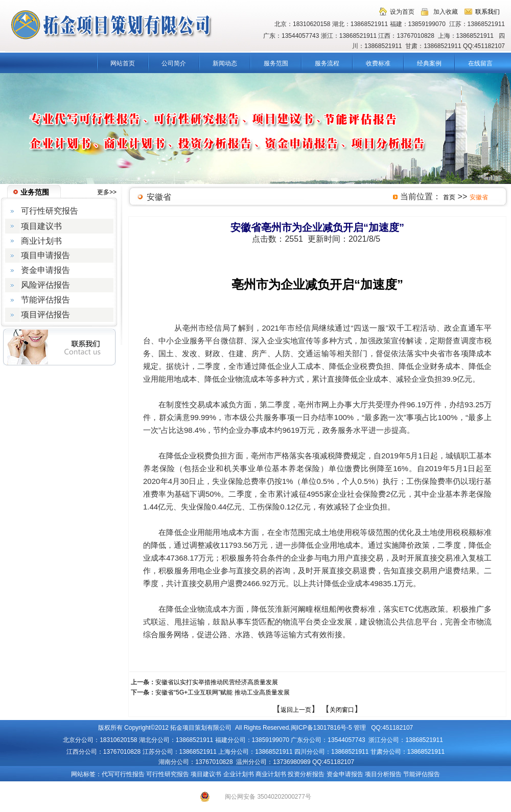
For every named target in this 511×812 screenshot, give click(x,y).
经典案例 (429, 63)
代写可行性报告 (123, 774)
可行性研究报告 (168, 774)
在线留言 (480, 63)
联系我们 (487, 12)
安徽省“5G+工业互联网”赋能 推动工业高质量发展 (222, 692)
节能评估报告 (422, 774)
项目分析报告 (383, 774)
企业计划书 (239, 774)
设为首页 (402, 12)
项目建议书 (206, 774)
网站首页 (123, 63)
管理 (360, 728)
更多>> (107, 192)
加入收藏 (446, 12)
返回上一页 (296, 710)
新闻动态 (225, 63)
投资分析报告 (306, 774)
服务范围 (276, 63)
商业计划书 (271, 774)
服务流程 (327, 63)
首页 (449, 197)
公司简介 (174, 63)
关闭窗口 (342, 710)
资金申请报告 (345, 774)
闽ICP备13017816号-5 (321, 728)
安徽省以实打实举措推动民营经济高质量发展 (217, 682)
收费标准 (378, 63)
